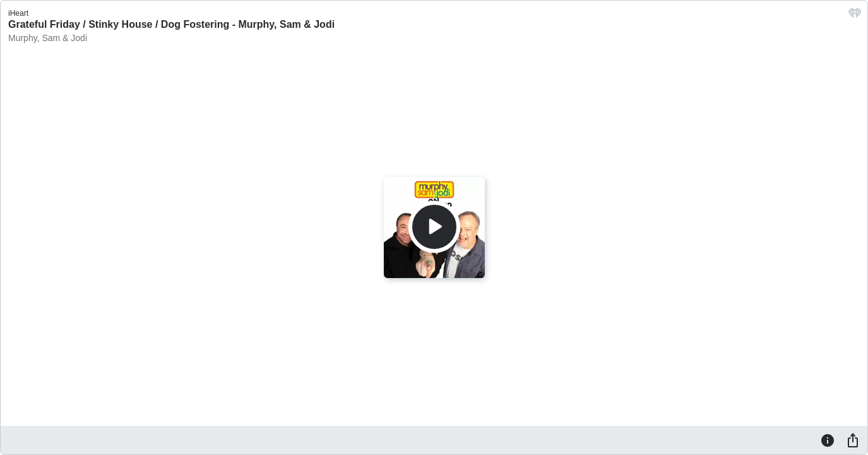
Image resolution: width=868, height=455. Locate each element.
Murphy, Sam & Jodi (48, 38)
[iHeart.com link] (855, 16)
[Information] (828, 440)
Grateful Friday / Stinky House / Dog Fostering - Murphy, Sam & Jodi (171, 24)
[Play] (434, 227)
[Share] (853, 440)
